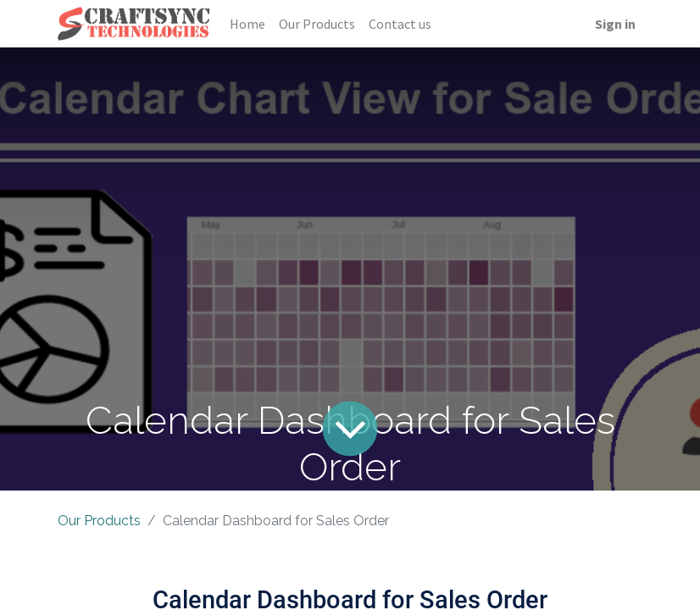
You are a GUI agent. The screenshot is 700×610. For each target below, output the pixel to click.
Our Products (99, 521)
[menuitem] (247, 24)
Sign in (615, 24)
